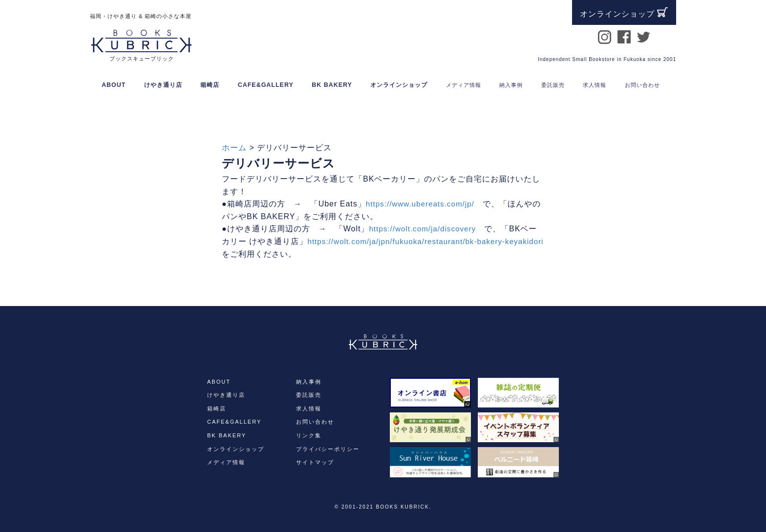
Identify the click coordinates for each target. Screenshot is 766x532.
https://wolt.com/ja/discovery (425, 229)
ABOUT (114, 85)
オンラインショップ (399, 85)
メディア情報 (226, 462)
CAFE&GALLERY (266, 85)
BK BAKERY (332, 85)
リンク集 (309, 435)
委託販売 (309, 395)
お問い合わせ (315, 422)
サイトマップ (315, 462)
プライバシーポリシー (328, 449)
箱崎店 (210, 85)
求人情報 (309, 409)
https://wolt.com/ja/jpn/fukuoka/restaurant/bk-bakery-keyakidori (345, 254)
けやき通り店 (163, 85)
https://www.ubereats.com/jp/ (423, 204)
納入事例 (309, 382)
